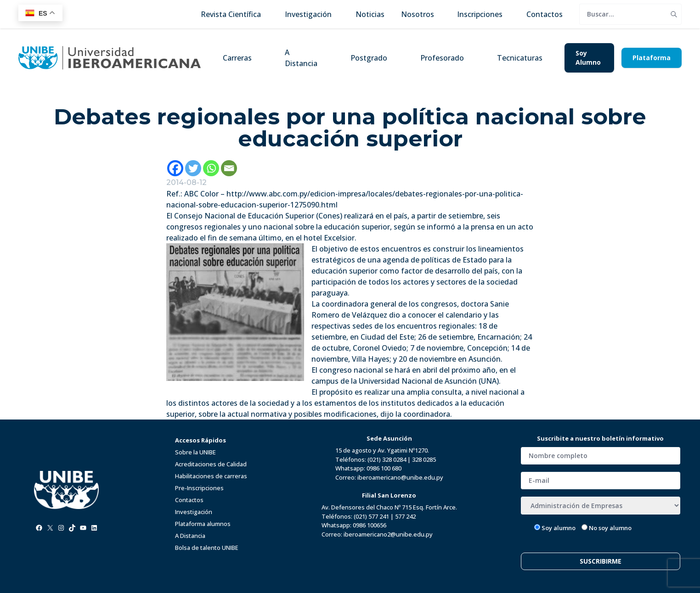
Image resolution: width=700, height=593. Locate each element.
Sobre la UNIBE (195, 452)
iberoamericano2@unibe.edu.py (388, 534)
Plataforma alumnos (203, 524)
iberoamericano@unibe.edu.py (400, 477)
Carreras (237, 58)
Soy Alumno (588, 58)
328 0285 (424, 459)
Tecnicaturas (520, 58)
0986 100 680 (384, 468)
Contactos (189, 500)
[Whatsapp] (211, 168)
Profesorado (442, 58)
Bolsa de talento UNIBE (207, 548)
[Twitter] (193, 168)
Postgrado (369, 58)
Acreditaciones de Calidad (211, 464)
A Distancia (301, 58)
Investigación (194, 512)
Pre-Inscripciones (199, 488)
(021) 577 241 (371, 516)
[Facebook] (175, 168)
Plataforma (652, 58)
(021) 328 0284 (387, 459)
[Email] (229, 168)
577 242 (405, 516)
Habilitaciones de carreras (211, 476)
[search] (623, 14)
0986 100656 (370, 525)
